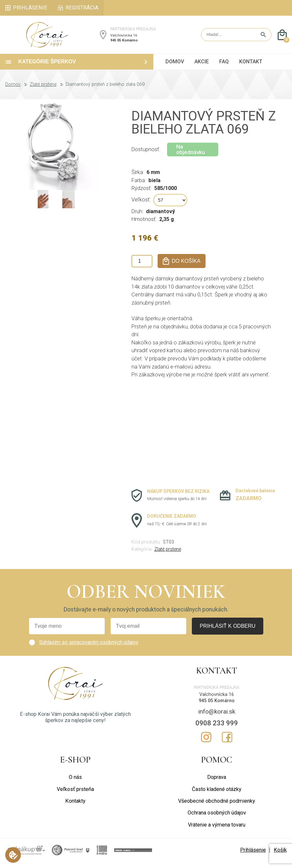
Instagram (206, 743)
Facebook (227, 743)
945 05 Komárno (124, 43)
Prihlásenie (253, 856)
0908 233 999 (217, 729)
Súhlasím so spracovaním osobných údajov (89, 648)
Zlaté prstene (43, 91)
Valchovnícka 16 (124, 39)
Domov (13, 91)
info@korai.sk (217, 718)
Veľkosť (141, 206)
